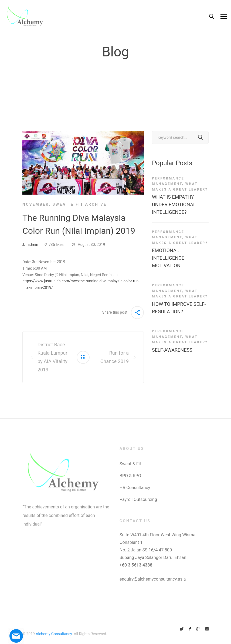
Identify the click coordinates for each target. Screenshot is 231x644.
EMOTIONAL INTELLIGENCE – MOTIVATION (170, 258)
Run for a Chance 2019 (115, 357)
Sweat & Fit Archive (79, 204)
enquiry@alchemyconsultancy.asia (153, 579)
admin (33, 245)
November (36, 204)
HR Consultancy (135, 488)
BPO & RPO (130, 476)
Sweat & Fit (130, 464)
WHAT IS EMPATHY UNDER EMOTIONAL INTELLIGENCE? (174, 204)
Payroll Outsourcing (138, 499)
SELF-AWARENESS (172, 350)
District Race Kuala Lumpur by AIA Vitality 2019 (52, 357)
